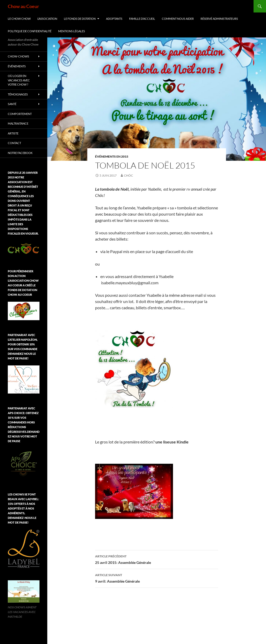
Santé (12, 104)
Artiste (13, 133)
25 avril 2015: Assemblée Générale (157, 559)
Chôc (128, 175)
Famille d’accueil (142, 19)
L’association (47, 19)
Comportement (20, 114)
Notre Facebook (20, 153)
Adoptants (114, 19)
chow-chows (18, 56)
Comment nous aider (178, 19)
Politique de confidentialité (30, 31)
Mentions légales (72, 31)
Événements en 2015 (112, 156)
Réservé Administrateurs (219, 19)
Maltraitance (18, 123)
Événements (17, 66)
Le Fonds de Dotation (80, 19)
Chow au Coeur (23, 6)
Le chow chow (19, 19)
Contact (14, 143)
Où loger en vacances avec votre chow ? (19, 80)
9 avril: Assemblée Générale (157, 578)
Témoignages (18, 94)
